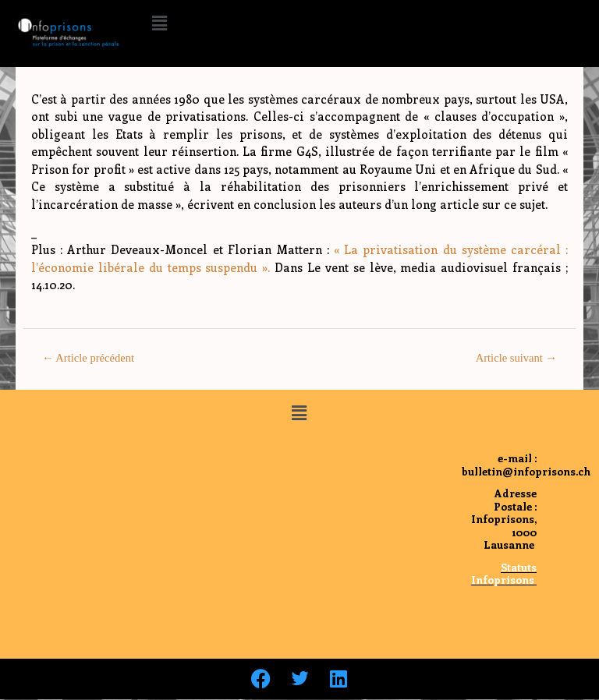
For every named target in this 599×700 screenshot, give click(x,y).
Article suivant (516, 358)
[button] (159, 23)
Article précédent (88, 358)
